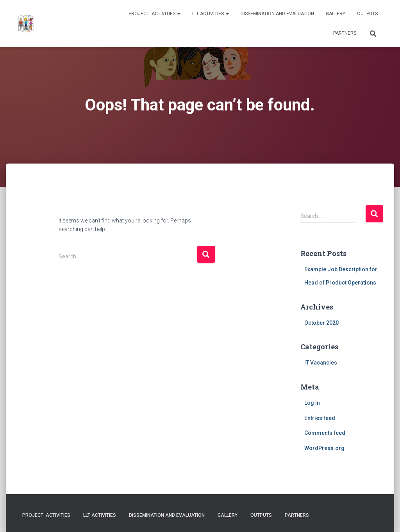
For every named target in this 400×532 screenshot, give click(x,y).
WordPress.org (324, 448)
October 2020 (321, 323)
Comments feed (325, 433)
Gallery (336, 14)
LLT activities (211, 14)
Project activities (154, 14)
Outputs (367, 14)
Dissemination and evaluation (277, 14)
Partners (345, 33)
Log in (312, 403)
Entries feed (320, 418)
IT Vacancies (321, 363)
